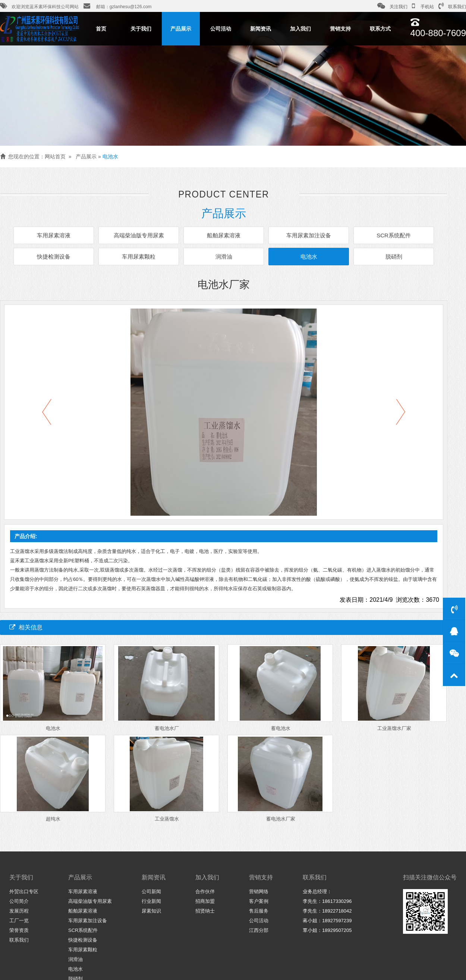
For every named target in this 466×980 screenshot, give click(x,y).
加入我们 (300, 29)
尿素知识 (151, 911)
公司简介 (19, 901)
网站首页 (55, 157)
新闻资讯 (261, 29)
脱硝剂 (390, 256)
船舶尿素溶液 (224, 236)
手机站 (423, 6)
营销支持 (340, 29)
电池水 (110, 157)
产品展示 (181, 29)
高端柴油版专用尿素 (141, 236)
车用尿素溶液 (58, 236)
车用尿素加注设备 (307, 236)
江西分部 (259, 930)
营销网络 (259, 892)
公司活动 (221, 29)
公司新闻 (151, 892)
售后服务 (259, 911)
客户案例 (259, 901)
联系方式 (380, 29)
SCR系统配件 (389, 236)
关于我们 (141, 29)
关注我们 (392, 6)
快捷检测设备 (58, 256)
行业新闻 (151, 901)
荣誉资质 (19, 930)
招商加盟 (205, 901)
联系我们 (452, 6)
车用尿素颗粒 (141, 256)
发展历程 (19, 911)
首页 (101, 29)
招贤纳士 (205, 911)
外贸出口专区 (24, 892)
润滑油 (224, 256)
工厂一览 (19, 921)
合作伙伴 (205, 892)
